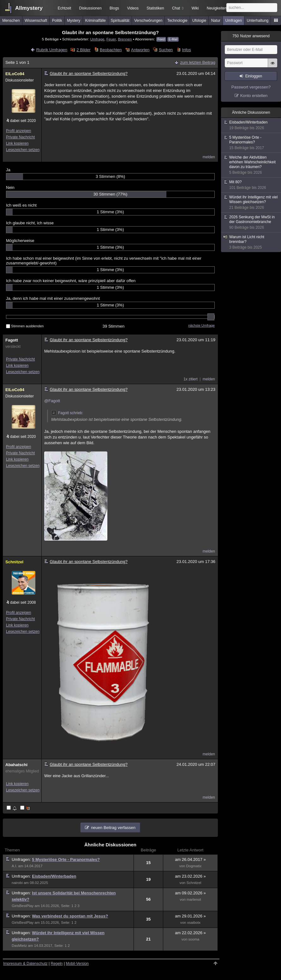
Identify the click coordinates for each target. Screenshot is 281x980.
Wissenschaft (36, 21)
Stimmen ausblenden (25, 326)
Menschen (11, 21)
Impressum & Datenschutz (25, 964)
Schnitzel (14, 562)
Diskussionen (90, 8)
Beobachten (111, 50)
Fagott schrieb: (67, 413)
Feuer (111, 39)
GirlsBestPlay (23, 906)
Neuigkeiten (217, 8)
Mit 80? (251, 185)
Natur (216, 21)
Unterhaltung (258, 21)
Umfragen (234, 21)
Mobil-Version (77, 964)
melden (209, 157)
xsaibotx (194, 923)
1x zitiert (191, 379)
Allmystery (29, 8)
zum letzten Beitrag (198, 62)
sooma (194, 939)
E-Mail (173, 39)
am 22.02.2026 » (190, 933)
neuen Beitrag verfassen (113, 828)
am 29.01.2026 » (190, 916)
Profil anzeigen (18, 131)
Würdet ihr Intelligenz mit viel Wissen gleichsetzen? (251, 203)
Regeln (57, 964)
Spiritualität (120, 21)
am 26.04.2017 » (190, 859)
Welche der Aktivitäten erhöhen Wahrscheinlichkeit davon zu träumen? (251, 165)
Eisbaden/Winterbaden (54, 876)
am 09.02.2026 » (190, 893)
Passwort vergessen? (251, 87)
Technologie (177, 21)
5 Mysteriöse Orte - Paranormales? (66, 859)
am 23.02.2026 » (190, 876)
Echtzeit (65, 8)
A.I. (14, 866)
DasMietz (19, 946)
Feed (161, 39)
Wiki (195, 8)
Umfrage (97, 39)
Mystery (74, 21)
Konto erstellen (254, 96)
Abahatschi (16, 765)
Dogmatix (194, 866)
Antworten (140, 50)
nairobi (17, 883)
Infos (187, 50)
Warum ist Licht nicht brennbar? (251, 242)
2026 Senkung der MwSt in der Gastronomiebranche (251, 222)
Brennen (125, 39)
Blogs (114, 8)
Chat (178, 8)
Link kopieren (17, 143)
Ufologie (199, 21)
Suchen (166, 50)
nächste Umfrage (201, 325)
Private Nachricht (20, 137)
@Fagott (52, 401)
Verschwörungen (148, 21)
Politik (57, 21)
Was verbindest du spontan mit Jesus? (70, 916)
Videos (133, 8)
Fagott (12, 340)
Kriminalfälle (96, 21)
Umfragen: (22, 859)
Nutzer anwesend (251, 36)
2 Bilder (84, 50)
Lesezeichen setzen (23, 150)
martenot (194, 899)
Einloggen (254, 76)
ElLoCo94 (15, 74)
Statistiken (155, 8)
